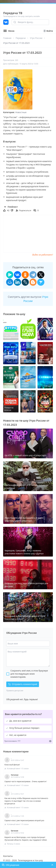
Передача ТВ (13, 13)
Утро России (36, 38)
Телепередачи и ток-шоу (30, 860)
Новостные (21, 112)
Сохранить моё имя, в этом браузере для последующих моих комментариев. (29, 674)
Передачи (21, 38)
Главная (7, 38)
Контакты (8, 856)
